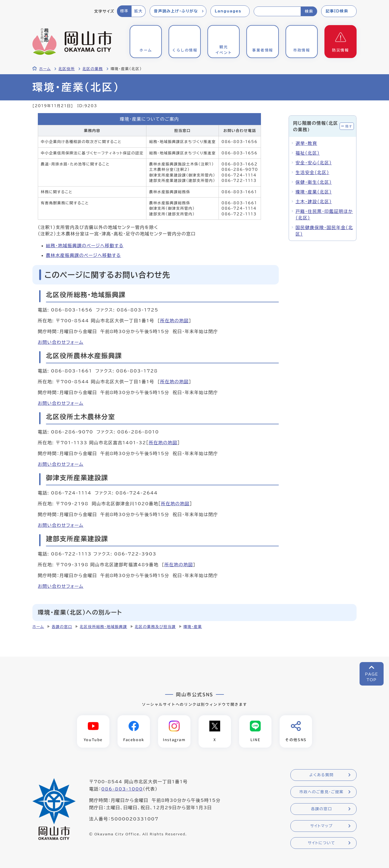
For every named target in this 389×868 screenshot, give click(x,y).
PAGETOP (372, 677)
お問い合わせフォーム (61, 342)
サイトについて (321, 843)
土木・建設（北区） (314, 202)
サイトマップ (321, 826)
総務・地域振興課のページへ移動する (85, 246)
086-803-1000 (122, 789)
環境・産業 (193, 627)
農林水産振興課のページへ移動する (83, 255)
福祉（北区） (308, 153)
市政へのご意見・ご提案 (321, 792)
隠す (349, 126)
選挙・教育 (306, 143)
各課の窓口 (62, 627)
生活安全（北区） (312, 172)
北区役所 (67, 69)
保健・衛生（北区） (314, 182)
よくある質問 (321, 775)
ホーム (45, 69)
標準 (124, 11)
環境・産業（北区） (314, 192)
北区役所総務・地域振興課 (103, 627)
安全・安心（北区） (314, 163)
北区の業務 (93, 69)
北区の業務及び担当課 (155, 627)
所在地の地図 (175, 321)
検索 (309, 11)
